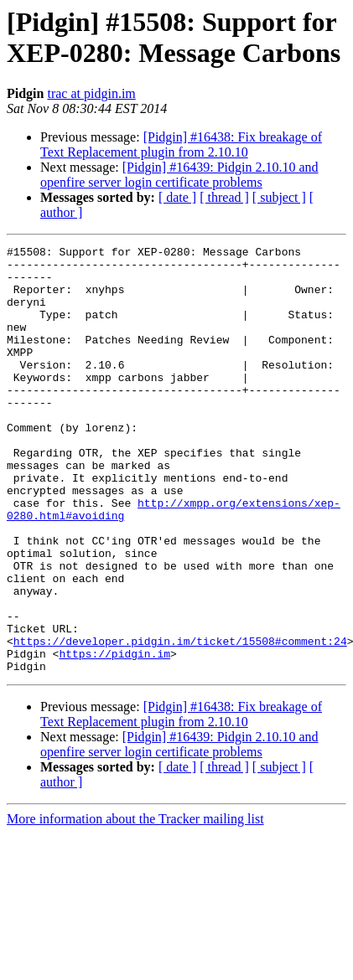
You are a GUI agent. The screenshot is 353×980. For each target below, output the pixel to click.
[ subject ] (279, 197)
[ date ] (177, 197)
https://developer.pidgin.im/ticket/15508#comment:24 (180, 721)
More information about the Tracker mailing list (135, 904)
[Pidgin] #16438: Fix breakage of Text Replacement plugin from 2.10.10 (181, 144)
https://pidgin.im (114, 736)
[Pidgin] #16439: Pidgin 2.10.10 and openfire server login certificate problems (179, 175)
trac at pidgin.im (91, 93)
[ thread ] (224, 197)
